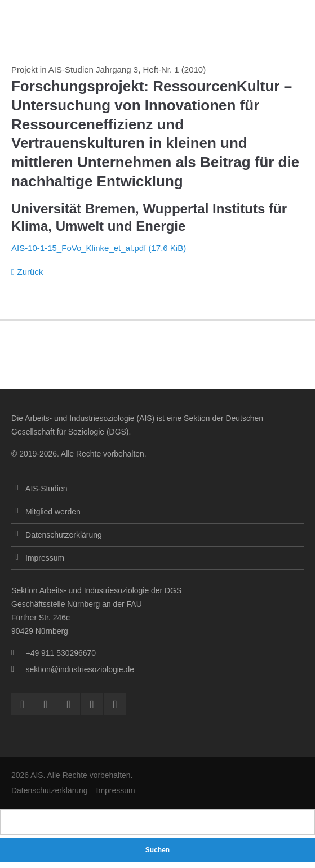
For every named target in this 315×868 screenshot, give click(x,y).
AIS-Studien (46, 489)
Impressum (45, 558)
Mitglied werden (53, 512)
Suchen (157, 850)
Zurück (30, 272)
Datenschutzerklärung (64, 535)
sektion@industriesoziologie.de (80, 669)
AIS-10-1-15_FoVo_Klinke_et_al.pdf (99, 248)
